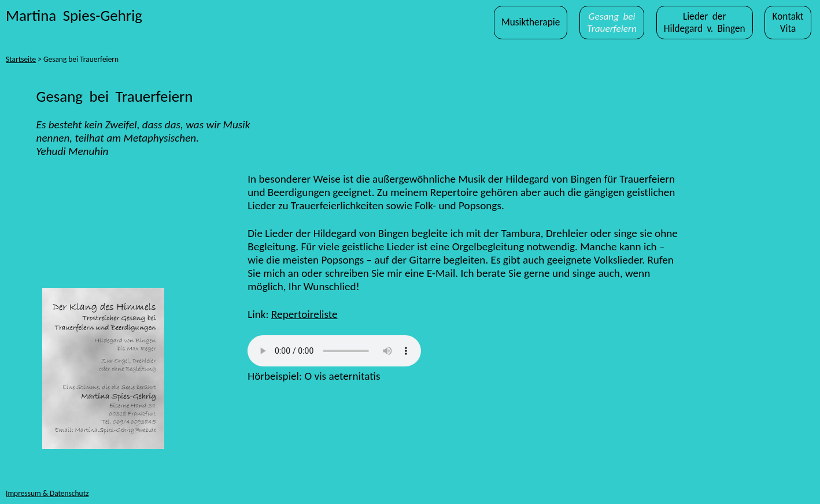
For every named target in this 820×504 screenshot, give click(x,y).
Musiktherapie (531, 22)
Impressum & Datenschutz (47, 493)
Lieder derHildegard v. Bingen (705, 23)
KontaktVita (788, 23)
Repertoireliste (304, 314)
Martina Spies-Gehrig (74, 15)
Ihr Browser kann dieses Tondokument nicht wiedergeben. (334, 351)
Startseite (21, 59)
